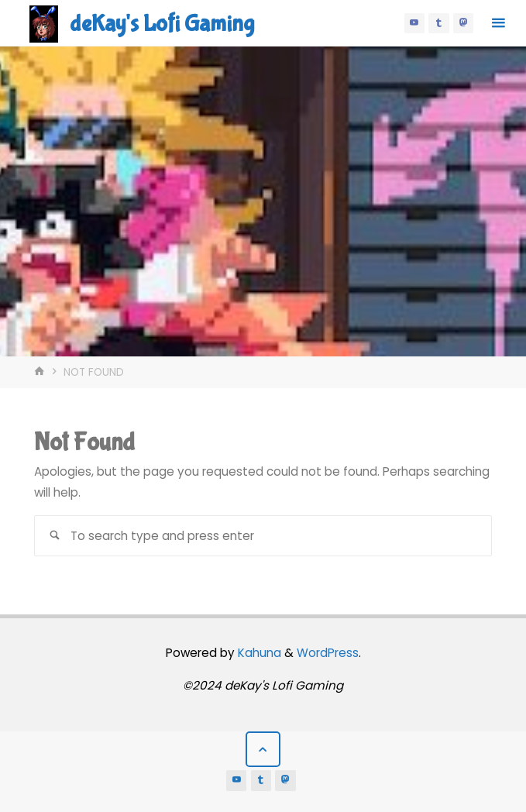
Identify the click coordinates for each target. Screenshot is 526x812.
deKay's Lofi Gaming (162, 24)
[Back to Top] (263, 749)
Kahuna (258, 653)
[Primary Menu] (498, 23)
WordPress (328, 653)
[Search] (55, 536)
